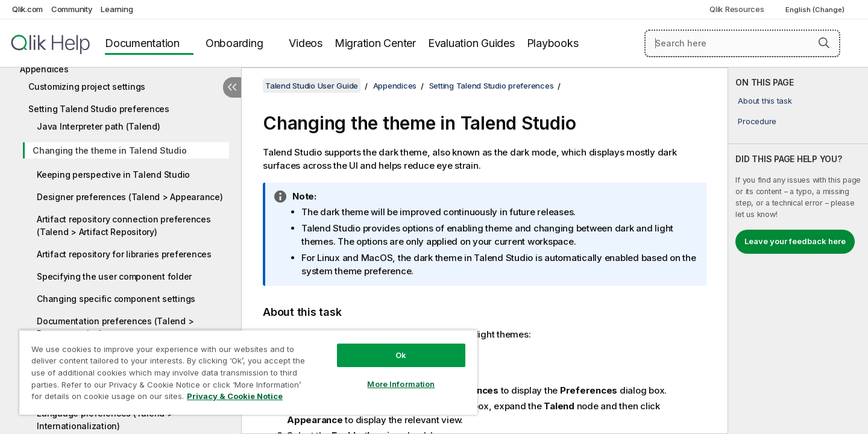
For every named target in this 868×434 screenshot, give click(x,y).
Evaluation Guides (471, 43)
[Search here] (742, 43)
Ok (401, 355)
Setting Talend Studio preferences (99, 109)
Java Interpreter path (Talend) (99, 126)
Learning (117, 9)
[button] (824, 43)
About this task (765, 101)
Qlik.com (27, 9)
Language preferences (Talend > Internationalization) (105, 420)
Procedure (757, 121)
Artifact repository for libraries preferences (124, 254)
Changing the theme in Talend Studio (109, 150)
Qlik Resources (737, 9)
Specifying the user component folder (114, 276)
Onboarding (234, 43)
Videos (306, 43)
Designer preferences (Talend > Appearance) (130, 197)
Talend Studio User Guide (312, 86)
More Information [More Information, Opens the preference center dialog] (401, 384)
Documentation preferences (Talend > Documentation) (115, 327)
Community (72, 9)
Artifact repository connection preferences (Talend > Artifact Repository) (124, 225)
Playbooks (553, 43)
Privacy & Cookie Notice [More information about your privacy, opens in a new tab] (235, 396)
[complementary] (798, 251)
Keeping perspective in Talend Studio (113, 175)
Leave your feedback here (795, 241)
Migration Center (375, 43)
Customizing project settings (87, 86)
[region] (248, 372)
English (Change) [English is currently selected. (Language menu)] (816, 10)
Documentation (142, 43)
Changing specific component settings (116, 299)
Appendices (44, 69)
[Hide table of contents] (232, 87)
